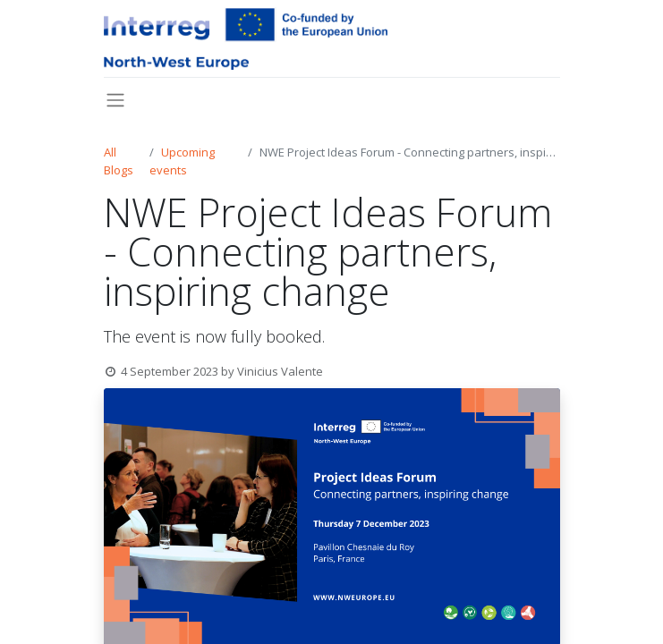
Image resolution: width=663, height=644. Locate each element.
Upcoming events (182, 161)
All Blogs (119, 161)
